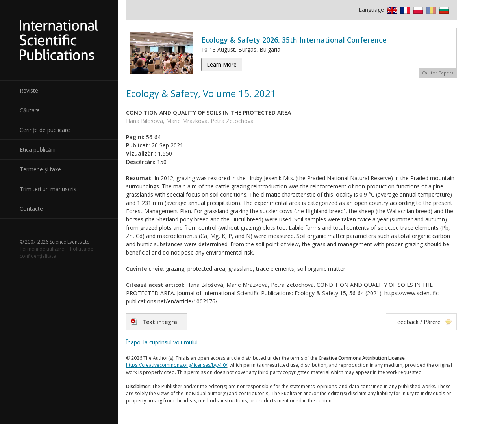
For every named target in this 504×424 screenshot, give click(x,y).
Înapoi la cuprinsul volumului (162, 342)
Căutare (30, 110)
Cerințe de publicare (45, 130)
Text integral (160, 322)
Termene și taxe (40, 169)
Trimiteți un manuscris (48, 189)
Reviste (29, 90)
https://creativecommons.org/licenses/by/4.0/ (177, 365)
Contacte (31, 209)
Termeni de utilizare (42, 249)
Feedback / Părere (417, 322)
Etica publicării (38, 150)
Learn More (222, 64)
